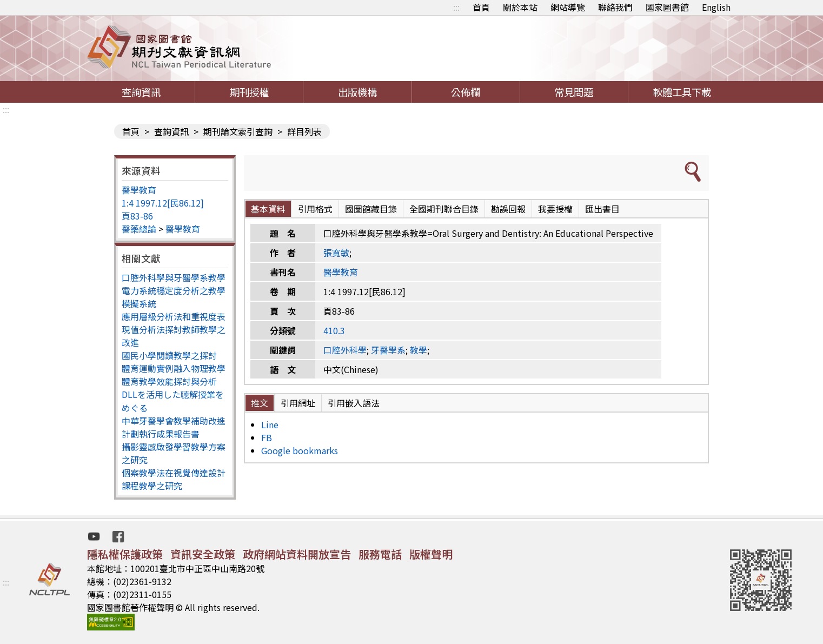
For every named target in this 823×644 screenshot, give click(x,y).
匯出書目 (602, 209)
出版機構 (357, 92)
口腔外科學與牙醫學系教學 (174, 277)
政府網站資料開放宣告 (297, 554)
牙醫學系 (388, 350)
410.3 (334, 330)
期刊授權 (249, 92)
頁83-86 (137, 216)
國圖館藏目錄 (371, 209)
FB (267, 437)
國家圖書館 (667, 7)
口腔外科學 (345, 350)
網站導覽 (568, 7)
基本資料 (268, 209)
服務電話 (380, 554)
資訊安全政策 (203, 554)
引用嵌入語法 (354, 403)
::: (456, 7)
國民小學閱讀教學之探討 (169, 355)
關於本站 (520, 7)
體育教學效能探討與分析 (169, 381)
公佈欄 (466, 92)
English (716, 7)
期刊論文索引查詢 (238, 131)
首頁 (481, 7)
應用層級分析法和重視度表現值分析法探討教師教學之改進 (174, 329)
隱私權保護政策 (125, 554)
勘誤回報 (508, 209)
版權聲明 (431, 554)
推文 (260, 403)
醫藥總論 (139, 229)
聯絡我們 (615, 7)
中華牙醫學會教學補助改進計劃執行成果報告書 (174, 427)
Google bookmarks (300, 450)
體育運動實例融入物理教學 (174, 368)
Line (270, 424)
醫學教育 (139, 190)
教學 (419, 350)
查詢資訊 (141, 92)
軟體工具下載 (682, 92)
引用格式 (315, 209)
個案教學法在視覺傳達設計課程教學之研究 (174, 479)
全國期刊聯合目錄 (444, 209)
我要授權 (555, 209)
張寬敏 (336, 253)
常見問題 (574, 92)
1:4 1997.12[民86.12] (163, 203)
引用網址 (298, 403)
